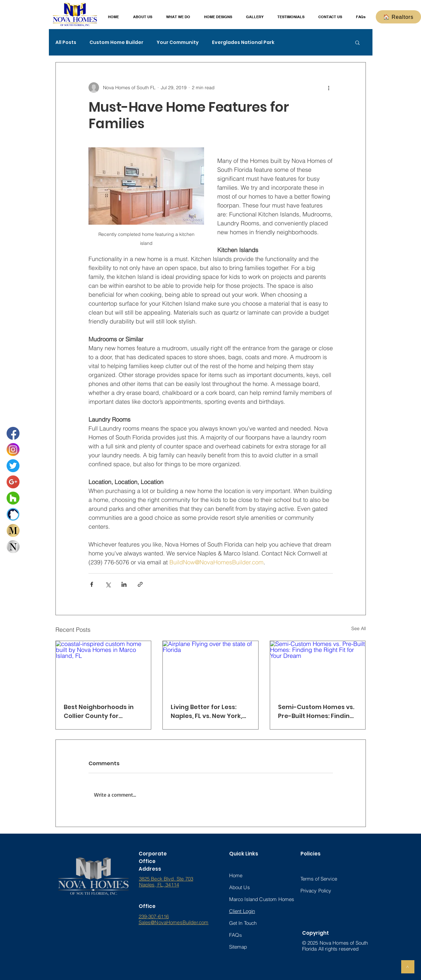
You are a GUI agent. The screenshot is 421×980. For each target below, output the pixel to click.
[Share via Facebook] (92, 584)
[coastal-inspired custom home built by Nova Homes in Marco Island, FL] (104, 668)
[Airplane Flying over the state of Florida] (210, 668)
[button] (143, 17)
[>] (408, 967)
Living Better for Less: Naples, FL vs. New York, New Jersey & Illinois (206, 712)
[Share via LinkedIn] (124, 584)
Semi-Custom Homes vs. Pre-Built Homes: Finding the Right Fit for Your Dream (316, 712)
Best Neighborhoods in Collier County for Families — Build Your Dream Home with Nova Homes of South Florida (101, 712)
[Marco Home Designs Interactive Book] (13, 530)
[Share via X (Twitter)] (108, 584)
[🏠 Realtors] (398, 17)
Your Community (178, 42)
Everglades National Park (243, 42)
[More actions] (329, 88)
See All (359, 628)
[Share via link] (140, 584)
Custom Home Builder (116, 42)
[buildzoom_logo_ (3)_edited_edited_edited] (13, 514)
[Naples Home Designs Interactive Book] (13, 547)
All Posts (66, 42)
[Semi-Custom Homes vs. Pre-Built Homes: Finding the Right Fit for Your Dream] (318, 668)
